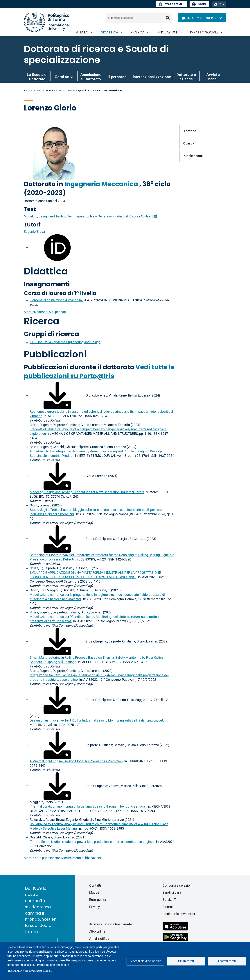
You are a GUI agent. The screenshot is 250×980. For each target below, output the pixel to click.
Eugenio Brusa (34, 232)
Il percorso (117, 77)
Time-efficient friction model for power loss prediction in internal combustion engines (92, 842)
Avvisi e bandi (213, 77)
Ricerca (137, 32)
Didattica (109, 32)
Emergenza (98, 900)
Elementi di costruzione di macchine (56, 300)
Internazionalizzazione (152, 77)
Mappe (94, 892)
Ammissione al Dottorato (91, 77)
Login (202, 4)
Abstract (147, 216)
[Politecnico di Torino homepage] (47, 22)
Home (27, 91)
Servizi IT (169, 900)
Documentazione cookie (38, 971)
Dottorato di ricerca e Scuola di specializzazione (96, 54)
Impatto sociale (204, 32)
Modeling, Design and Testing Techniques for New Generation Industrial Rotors (81, 216)
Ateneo (82, 32)
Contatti (95, 885)
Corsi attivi (64, 77)
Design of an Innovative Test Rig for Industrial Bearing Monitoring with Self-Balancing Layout (96, 720)
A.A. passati (45, 312)
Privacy (95, 907)
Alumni (98, 91)
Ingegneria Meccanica (101, 184)
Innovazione (167, 32)
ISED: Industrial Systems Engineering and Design (65, 342)
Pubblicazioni (55, 354)
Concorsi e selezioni (177, 885)
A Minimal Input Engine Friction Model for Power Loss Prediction (76, 761)
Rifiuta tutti (186, 961)
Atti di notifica (99, 939)
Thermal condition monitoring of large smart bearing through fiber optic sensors (88, 806)
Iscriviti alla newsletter (179, 914)
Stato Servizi (171, 4)
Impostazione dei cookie (145, 961)
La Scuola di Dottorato (37, 77)
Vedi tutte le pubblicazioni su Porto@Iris (99, 371)
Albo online (97, 931)
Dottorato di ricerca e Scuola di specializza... (68, 91)
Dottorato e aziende (186, 77)
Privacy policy (14, 971)
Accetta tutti (227, 961)
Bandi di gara (172, 892)
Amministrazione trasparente (111, 924)
